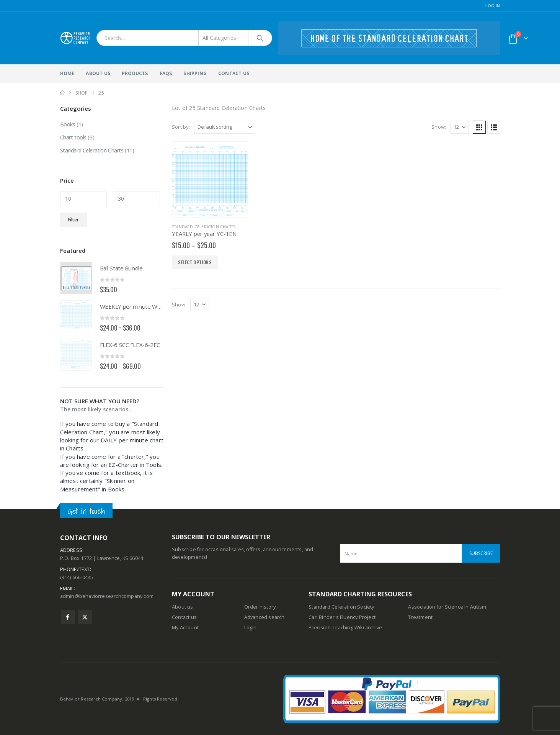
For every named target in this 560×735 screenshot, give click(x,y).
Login (251, 628)
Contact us (184, 617)
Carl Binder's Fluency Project (342, 617)
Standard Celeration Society (341, 607)
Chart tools (73, 137)
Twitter (85, 617)
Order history (260, 607)
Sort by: (181, 127)
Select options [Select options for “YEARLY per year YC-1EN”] (195, 262)
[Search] (260, 38)
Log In (493, 6)
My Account (185, 628)
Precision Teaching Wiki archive (345, 628)
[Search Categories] (224, 38)
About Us (98, 73)
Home (67, 73)
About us (183, 607)
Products (135, 73)
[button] (479, 127)
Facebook (68, 617)
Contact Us (234, 73)
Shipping (195, 73)
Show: (439, 127)
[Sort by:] (225, 127)
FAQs (166, 73)
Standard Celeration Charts (204, 227)
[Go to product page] (210, 179)
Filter (73, 220)
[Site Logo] (75, 38)
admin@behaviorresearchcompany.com (107, 596)
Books (68, 124)
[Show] (460, 127)
